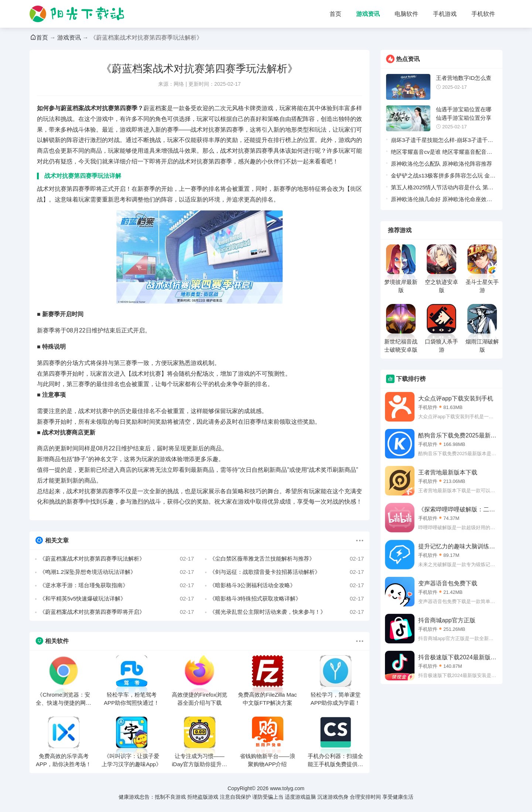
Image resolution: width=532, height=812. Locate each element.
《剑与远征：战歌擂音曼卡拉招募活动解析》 (287, 572)
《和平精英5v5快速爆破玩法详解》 (117, 599)
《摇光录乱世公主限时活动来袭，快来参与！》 (287, 612)
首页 (335, 14)
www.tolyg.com (287, 788)
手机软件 (483, 14)
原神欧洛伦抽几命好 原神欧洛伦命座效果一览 (441, 201)
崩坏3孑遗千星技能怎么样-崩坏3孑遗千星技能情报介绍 (442, 141)
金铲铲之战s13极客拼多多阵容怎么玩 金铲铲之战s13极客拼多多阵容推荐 (443, 177)
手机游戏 (445, 14)
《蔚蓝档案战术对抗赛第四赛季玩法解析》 (117, 559)
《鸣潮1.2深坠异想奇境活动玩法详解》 (117, 572)
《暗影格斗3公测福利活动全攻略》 (287, 585)
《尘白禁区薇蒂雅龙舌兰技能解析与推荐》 (287, 559)
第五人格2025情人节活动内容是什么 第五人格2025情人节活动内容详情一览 (442, 189)
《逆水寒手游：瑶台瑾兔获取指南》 (117, 585)
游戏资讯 (368, 14)
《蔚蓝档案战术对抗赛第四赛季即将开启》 (117, 612)
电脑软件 (406, 14)
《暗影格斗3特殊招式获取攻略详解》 (287, 599)
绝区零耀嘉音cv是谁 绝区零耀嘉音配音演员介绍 (441, 153)
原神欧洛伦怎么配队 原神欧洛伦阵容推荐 (441, 164)
